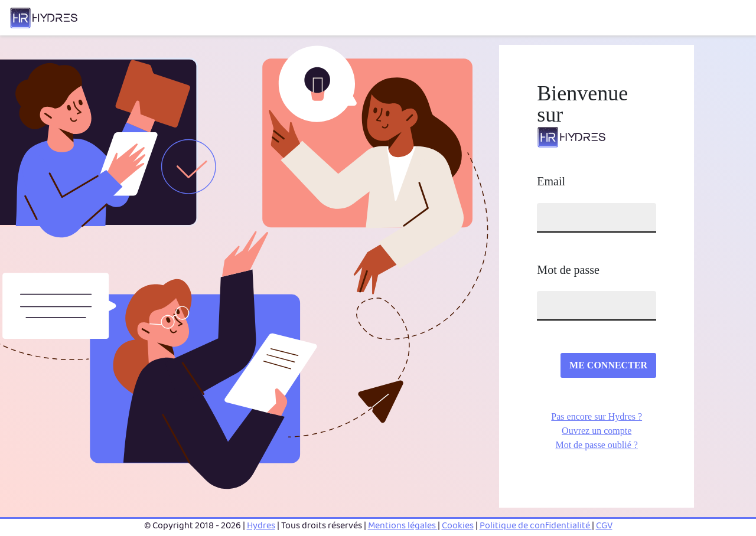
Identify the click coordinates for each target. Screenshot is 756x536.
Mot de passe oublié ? (597, 445)
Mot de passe (568, 270)
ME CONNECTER (608, 365)
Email (551, 181)
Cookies (458, 526)
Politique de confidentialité (536, 526)
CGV (604, 526)
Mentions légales (403, 526)
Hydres (261, 526)
